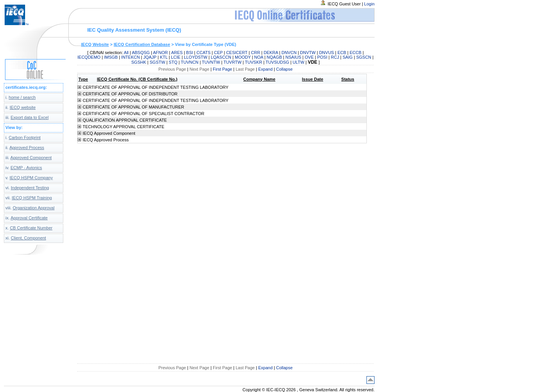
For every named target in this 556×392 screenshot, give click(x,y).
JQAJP (150, 57)
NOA (259, 57)
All (126, 53)
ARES (177, 53)
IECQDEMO (89, 57)
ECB (342, 53)
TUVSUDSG (277, 62)
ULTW (298, 62)
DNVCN (289, 53)
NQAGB (275, 57)
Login (369, 4)
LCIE (176, 57)
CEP (218, 53)
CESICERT (237, 53)
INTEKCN (131, 57)
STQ (173, 62)
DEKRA (271, 53)
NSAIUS (293, 57)
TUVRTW (233, 62)
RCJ (335, 57)
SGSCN (364, 57)
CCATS (203, 53)
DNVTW (308, 53)
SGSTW (158, 62)
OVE (309, 57)
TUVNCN (190, 62)
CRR (256, 53)
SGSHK (139, 62)
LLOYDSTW (196, 57)
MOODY (243, 57)
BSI (190, 53)
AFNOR (160, 53)
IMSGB (111, 57)
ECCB (356, 53)
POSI (322, 57)
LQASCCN (221, 57)
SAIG (347, 57)
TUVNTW (211, 62)
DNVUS (326, 53)
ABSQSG (141, 53)
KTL (164, 57)
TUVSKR (253, 62)
